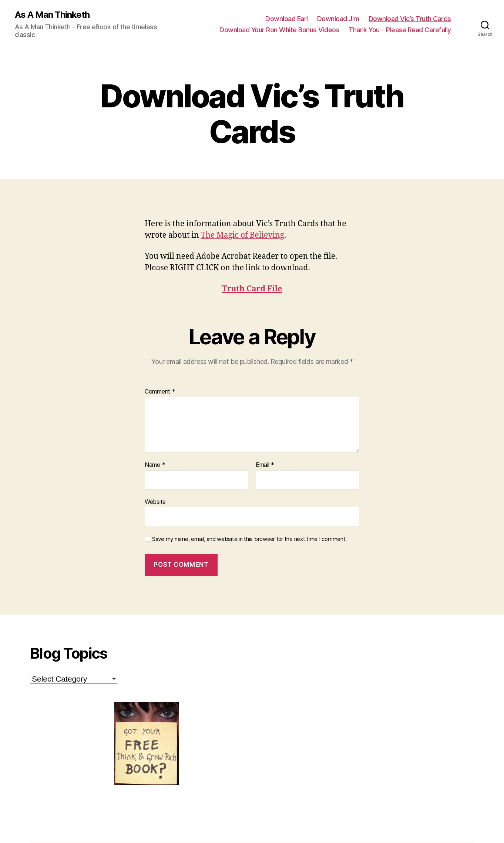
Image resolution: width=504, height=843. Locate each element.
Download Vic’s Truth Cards (410, 19)
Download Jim (338, 19)
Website (155, 502)
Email (265, 465)
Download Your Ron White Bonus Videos (279, 30)
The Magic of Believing (243, 235)
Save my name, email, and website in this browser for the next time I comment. (249, 539)
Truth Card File (252, 289)
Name (155, 465)
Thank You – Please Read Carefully (400, 30)
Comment (160, 392)
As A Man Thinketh (52, 15)
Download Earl (287, 19)
